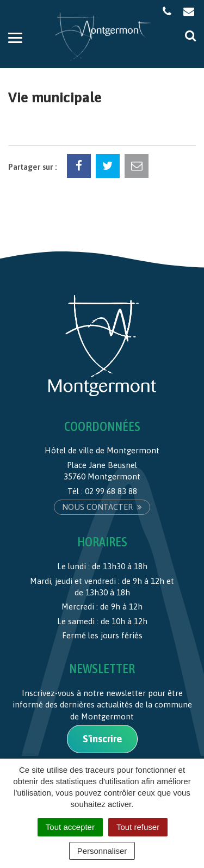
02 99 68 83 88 (111, 491)
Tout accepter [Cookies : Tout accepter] (70, 827)
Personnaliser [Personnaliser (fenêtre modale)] (102, 851)
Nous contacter (102, 507)
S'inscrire (102, 739)
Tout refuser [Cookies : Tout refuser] (138, 827)
